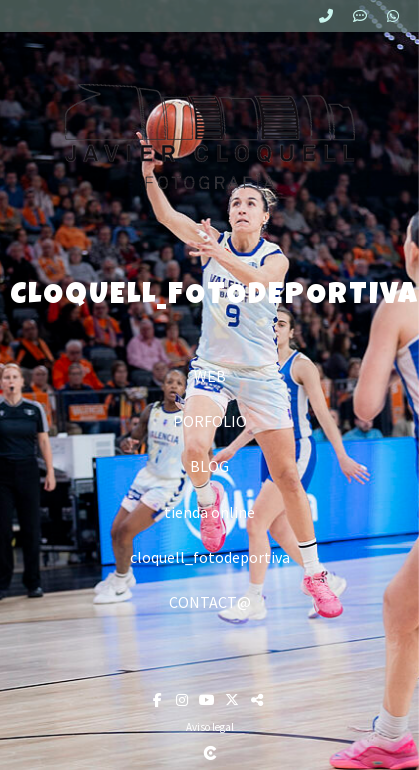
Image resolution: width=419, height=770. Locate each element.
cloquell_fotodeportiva (210, 557)
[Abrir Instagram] (184, 700)
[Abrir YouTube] (209, 700)
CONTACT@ (210, 602)
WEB (210, 376)
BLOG (209, 466)
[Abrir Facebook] (159, 700)
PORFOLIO (210, 421)
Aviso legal (210, 727)
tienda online (209, 512)
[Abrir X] (234, 700)
